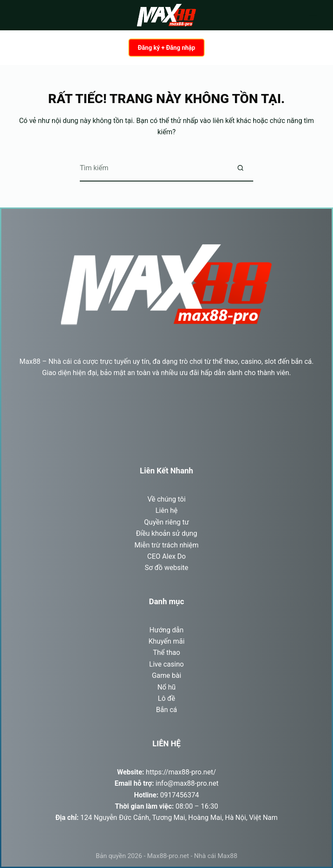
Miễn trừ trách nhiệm (166, 545)
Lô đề (166, 698)
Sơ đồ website (167, 568)
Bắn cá (167, 710)
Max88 (30, 361)
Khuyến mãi (166, 641)
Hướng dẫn (167, 630)
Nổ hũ (166, 687)
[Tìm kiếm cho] (153, 168)
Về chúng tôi (166, 499)
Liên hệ (166, 510)
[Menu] (313, 15)
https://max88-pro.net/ (181, 772)
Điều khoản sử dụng (166, 533)
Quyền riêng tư (166, 522)
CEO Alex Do (167, 556)
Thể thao (167, 653)
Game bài (166, 675)
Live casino (166, 664)
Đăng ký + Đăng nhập (166, 48)
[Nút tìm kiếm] (240, 168)
